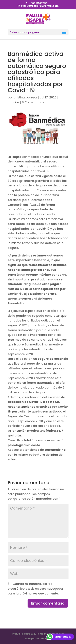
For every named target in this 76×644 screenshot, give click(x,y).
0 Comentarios (33, 102)
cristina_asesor (26, 97)
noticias (14, 102)
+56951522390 (38, 3)
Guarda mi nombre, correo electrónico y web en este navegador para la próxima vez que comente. (36, 589)
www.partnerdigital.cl (38, 639)
